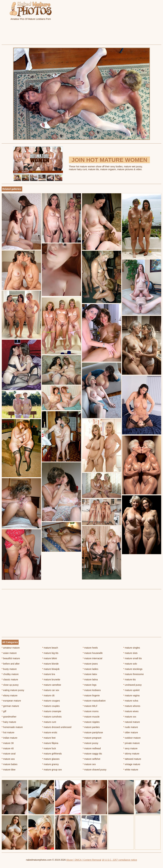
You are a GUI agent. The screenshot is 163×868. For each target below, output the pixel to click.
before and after (11, 664)
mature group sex (52, 770)
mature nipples (91, 722)
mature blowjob (51, 669)
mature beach (50, 648)
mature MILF (90, 706)
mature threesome (134, 674)
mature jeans (90, 664)
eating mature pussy (13, 690)
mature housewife (93, 653)
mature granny (50, 764)
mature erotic (50, 732)
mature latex (90, 674)
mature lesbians (92, 690)
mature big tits (50, 653)
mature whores (132, 706)
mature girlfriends (52, 754)
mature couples (51, 706)
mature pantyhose (93, 732)
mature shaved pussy (95, 770)
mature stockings (133, 669)
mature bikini (50, 658)
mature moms (91, 711)
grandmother (9, 717)
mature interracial (93, 658)
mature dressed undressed (57, 727)
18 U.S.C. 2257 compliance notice (120, 860)
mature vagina (131, 695)
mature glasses (51, 759)
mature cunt (49, 722)
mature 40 (8, 748)
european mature (11, 701)
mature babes (10, 764)
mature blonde (50, 664)
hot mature (8, 732)
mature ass (8, 759)
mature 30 (8, 743)
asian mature (9, 653)
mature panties (91, 727)
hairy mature (9, 722)
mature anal (9, 754)
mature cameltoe (52, 685)
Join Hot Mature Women (109, 160)
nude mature (131, 727)
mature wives (131, 711)
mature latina (90, 680)
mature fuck (49, 748)
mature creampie (52, 711)
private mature (132, 743)
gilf (4, 711)
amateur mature (11, 648)
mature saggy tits (92, 754)
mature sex (89, 764)
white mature (131, 770)
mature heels (90, 648)
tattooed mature (132, 759)
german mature (10, 706)
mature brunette (51, 680)
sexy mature (130, 748)
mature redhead (92, 748)
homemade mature (12, 727)
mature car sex (51, 690)
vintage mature (132, 764)
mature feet (49, 738)
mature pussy (91, 743)
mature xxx (130, 717)
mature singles (132, 648)
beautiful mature (11, 658)
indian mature (9, 738)
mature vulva (131, 701)
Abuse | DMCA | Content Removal (84, 860)
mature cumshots (52, 717)
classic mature (10, 680)
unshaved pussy (133, 685)
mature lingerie (91, 695)
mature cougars (51, 701)
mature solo (130, 664)
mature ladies (91, 669)
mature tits (130, 680)
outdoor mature (132, 738)
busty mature (9, 669)
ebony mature (10, 695)
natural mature (132, 722)
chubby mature (10, 674)
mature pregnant (92, 738)
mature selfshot (92, 759)
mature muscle (91, 717)
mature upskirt (131, 690)
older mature (131, 732)
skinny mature (131, 754)
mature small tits (133, 658)
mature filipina (50, 743)
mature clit (48, 695)
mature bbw (9, 770)
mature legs (90, 685)
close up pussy (10, 685)
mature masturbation (94, 701)
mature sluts (130, 653)
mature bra (49, 674)
